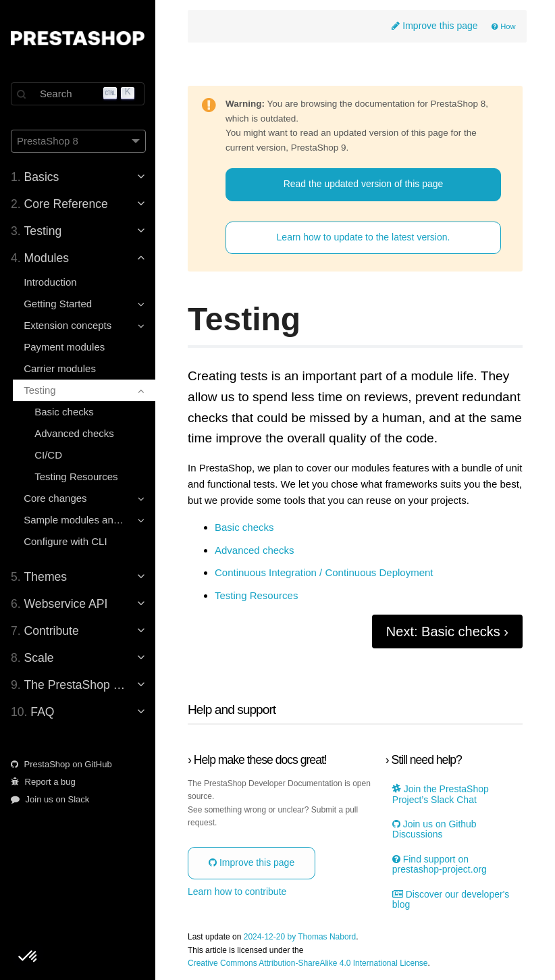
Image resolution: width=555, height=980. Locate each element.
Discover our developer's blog (451, 900)
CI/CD (48, 455)
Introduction (50, 282)
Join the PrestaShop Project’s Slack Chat (441, 794)
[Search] (78, 94)
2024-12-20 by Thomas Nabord (300, 937)
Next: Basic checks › (447, 631)
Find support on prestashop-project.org (440, 865)
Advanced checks (74, 433)
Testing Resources (76, 476)
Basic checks (64, 412)
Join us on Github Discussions (434, 829)
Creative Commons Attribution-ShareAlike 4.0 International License (308, 963)
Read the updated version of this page (364, 184)
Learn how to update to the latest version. (364, 237)
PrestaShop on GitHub (61, 764)
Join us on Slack (50, 799)
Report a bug (43, 782)
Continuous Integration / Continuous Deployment (324, 573)
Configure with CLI (65, 541)
